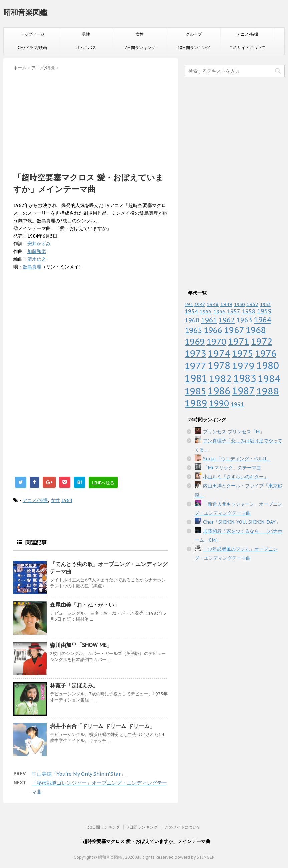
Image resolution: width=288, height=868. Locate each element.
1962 (227, 320)
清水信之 (37, 259)
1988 (268, 391)
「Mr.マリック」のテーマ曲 (232, 468)
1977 (195, 366)
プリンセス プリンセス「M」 (234, 432)
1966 (213, 330)
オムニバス (86, 48)
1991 (237, 404)
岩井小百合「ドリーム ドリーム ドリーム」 (102, 726)
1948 (213, 304)
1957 (234, 311)
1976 (266, 353)
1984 (67, 500)
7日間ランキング (140, 48)
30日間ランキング (194, 48)
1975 (243, 353)
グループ (194, 34)
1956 (219, 311)
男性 (86, 34)
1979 (243, 366)
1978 (219, 366)
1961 (209, 320)
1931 (189, 305)
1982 (220, 378)
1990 (219, 403)
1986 (219, 391)
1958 (249, 311)
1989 (196, 403)
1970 (216, 342)
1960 (192, 320)
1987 (243, 391)
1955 (206, 311)
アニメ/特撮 (247, 34)
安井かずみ (39, 244)
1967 (234, 330)
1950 (239, 304)
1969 (195, 342)
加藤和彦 (37, 251)
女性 (140, 34)
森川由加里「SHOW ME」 (81, 645)
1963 (244, 320)
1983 (245, 378)
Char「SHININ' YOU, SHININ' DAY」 (242, 522)
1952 (252, 304)
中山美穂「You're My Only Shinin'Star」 (79, 774)
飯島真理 (32, 267)
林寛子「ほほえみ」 (74, 685)
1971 (239, 341)
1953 (265, 304)
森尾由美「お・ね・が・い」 (85, 605)
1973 (195, 353)
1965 (193, 330)
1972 (262, 341)
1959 (264, 311)
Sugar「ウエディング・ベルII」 (237, 459)
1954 (191, 311)
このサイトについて (247, 48)
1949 (226, 304)
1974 (219, 353)
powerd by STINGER (194, 857)
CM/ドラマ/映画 (32, 48)
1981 (196, 378)
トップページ (32, 34)
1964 (263, 320)
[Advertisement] (91, 119)
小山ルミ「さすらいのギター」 (236, 477)
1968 (256, 330)
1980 (268, 366)
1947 (200, 304)
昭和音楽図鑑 (25, 12)
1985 (195, 391)
